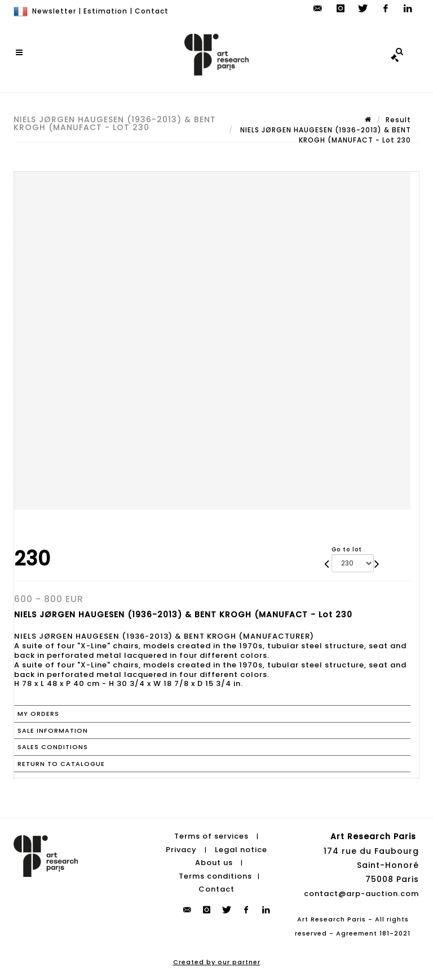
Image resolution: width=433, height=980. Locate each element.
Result (398, 120)
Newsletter (54, 11)
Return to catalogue (61, 764)
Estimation (105, 11)
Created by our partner (217, 962)
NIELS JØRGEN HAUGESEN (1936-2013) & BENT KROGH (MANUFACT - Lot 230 (324, 135)
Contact (152, 11)
